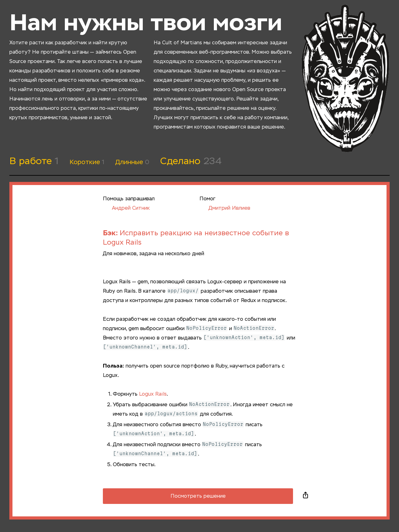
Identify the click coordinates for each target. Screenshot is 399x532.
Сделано (191, 162)
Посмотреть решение (198, 496)
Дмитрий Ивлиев (225, 208)
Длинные (132, 162)
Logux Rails (153, 394)
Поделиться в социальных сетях (305, 496)
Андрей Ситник (126, 208)
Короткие (87, 162)
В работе (34, 162)
